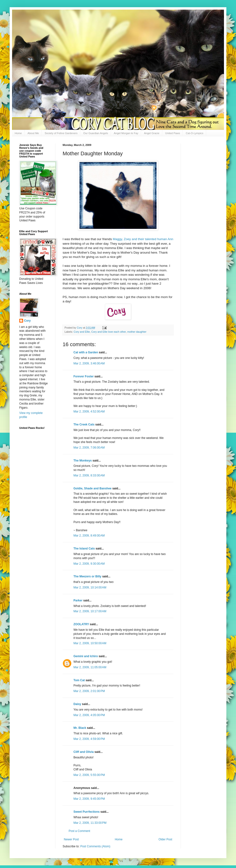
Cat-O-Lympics (194, 133)
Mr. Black (80, 728)
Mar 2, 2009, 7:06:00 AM (89, 448)
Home (18, 133)
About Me (33, 133)
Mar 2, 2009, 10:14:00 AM (90, 587)
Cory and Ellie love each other (108, 332)
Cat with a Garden (86, 352)
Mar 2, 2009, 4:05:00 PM (89, 715)
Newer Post (71, 839)
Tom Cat (79, 680)
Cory (27, 321)
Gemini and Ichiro (86, 656)
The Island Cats (84, 549)
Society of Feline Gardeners (61, 133)
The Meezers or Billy (87, 576)
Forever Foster (84, 376)
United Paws (173, 133)
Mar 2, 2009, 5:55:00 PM (89, 775)
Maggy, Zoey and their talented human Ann (143, 239)
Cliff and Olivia (84, 752)
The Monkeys (83, 461)
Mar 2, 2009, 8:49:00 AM (89, 536)
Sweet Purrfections (87, 812)
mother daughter (137, 332)
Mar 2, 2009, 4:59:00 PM (89, 739)
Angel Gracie (152, 133)
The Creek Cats (84, 425)
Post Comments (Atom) (95, 846)
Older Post (165, 839)
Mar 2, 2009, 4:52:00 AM (89, 412)
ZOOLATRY (81, 624)
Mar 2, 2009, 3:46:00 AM (89, 363)
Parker (78, 600)
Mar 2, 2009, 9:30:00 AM (89, 564)
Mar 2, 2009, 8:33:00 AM (89, 475)
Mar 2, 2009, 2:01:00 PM (89, 691)
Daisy (77, 704)
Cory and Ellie (82, 332)
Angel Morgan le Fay (126, 133)
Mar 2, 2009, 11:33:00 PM (90, 823)
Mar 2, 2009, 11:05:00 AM (90, 667)
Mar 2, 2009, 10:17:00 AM (90, 611)
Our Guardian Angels (96, 133)
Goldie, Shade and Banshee (92, 488)
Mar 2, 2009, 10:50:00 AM (90, 643)
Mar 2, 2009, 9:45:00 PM (89, 799)
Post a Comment (79, 831)
